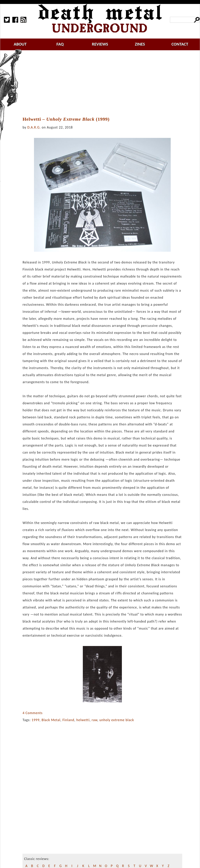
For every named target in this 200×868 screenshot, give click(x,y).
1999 (36, 720)
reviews (100, 44)
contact (180, 44)
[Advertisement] (105, 84)
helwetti (83, 720)
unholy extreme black (117, 720)
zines (140, 44)
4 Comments (32, 713)
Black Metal (51, 720)
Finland (68, 720)
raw (94, 720)
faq (60, 44)
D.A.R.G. (34, 127)
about (20, 44)
